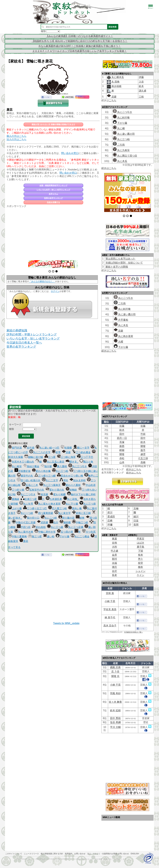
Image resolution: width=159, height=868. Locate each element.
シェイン (141, 571)
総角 (80, 518)
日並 (136, 521)
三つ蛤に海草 (66, 457)
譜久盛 (143, 91)
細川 (136, 517)
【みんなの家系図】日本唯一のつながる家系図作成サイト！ (79, 36)
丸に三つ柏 (60, 471)
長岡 (136, 525)
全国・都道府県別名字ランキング (53, 185)
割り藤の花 (66, 518)
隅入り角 (86, 462)
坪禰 (110, 525)
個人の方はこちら (16, 136)
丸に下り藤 (70, 504)
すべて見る (14, 547)
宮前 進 (110, 593)
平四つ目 (24, 527)
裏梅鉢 (14, 499)
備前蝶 (65, 522)
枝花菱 (43, 494)
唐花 (9, 110)
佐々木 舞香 (115, 702)
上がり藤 (15, 508)
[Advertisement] (53, 232)
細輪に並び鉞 (34, 457)
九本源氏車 (54, 499)
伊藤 (141, 77)
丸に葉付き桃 (24, 532)
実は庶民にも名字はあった (120, 259)
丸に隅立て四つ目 (125, 156)
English (135, 854)
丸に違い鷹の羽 (124, 134)
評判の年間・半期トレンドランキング (32, 334)
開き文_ (72, 462)
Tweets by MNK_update (66, 623)
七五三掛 (143, 458)
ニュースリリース (31, 854)
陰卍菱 (46, 466)
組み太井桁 (78, 480)
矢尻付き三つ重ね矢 (21, 462)
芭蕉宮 (141, 539)
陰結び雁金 (31, 466)
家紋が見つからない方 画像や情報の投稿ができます (53, 124)
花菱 (66, 452)
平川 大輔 (115, 727)
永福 (114, 563)
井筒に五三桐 (81, 513)
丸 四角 (115, 82)
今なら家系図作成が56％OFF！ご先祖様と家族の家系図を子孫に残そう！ (79, 46)
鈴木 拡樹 (115, 710)
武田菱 (43, 522)
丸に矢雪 (26, 504)
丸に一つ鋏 (25, 513)
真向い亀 (75, 508)
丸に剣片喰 (121, 118)
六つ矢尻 (89, 532)
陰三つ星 (35, 536)
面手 (143, 450)
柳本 (141, 567)
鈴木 (141, 86)
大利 (114, 547)
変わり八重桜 (71, 485)
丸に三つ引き (78, 466)
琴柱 (64, 480)
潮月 (114, 567)
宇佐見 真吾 (110, 609)
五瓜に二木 (30, 485)
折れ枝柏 (39, 527)
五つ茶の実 (65, 532)
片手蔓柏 (121, 320)
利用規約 (69, 854)
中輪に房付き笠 (45, 532)
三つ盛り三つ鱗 (45, 476)
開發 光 (115, 676)
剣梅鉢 (71, 490)
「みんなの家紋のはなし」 (42, 281)
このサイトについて (14, 854)
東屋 (114, 539)
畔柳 (122, 450)
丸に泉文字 (63, 513)
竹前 (143, 434)
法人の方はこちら (16, 139)
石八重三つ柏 (57, 508)
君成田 (111, 517)
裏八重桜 (60, 466)
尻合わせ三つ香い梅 (70, 476)
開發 (143, 446)
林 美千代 (110, 617)
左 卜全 (115, 671)
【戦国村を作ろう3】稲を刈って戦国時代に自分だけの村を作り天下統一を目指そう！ (80, 41)
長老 (114, 575)
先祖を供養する (53, 202)
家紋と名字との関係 (117, 267)
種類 (11, 429)
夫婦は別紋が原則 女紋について (124, 263)
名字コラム (53, 194)
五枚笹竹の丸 (35, 490)
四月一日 (122, 438)
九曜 (118, 342)
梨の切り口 (31, 518)
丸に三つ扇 (88, 504)
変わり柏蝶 (58, 494)
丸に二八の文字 (40, 452)
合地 (114, 543)
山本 (122, 462)
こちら (113, 100)
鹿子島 (141, 547)
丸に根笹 (15, 466)
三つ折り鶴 (16, 490)
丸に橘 (119, 128)
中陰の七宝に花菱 (24, 522)
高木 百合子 (110, 626)
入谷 (141, 82)
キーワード (15, 424)
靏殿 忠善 (115, 667)
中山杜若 (89, 485)
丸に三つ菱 (55, 527)
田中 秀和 (115, 718)
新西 (122, 446)
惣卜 (141, 559)
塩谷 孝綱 (115, 722)
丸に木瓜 (120, 161)
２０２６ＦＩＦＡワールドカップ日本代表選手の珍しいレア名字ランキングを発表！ (79, 51)
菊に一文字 (81, 448)
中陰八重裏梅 (17, 536)
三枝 (141, 97)
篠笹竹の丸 (25, 476)
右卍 (54, 522)
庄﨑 (110, 521)
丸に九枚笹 (121, 150)
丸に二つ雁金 (80, 536)
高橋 (143, 462)
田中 (122, 434)
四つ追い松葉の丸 (29, 480)
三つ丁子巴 (85, 457)
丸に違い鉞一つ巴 (48, 448)
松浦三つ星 (29, 499)
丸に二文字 (50, 480)
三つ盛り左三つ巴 (35, 508)
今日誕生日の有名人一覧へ (24, 343)
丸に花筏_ (71, 499)
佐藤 (122, 426)
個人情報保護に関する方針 (52, 854)
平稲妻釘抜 (23, 471)
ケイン (141, 575)
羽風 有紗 (115, 693)
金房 (114, 555)
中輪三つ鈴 (80, 522)
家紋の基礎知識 (17, 330)
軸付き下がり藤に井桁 (81, 494)
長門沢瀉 (15, 448)
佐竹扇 (29, 448)
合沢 (114, 571)
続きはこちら (109, 168)
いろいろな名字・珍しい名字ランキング (53, 190)
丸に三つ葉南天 (50, 485)
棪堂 (141, 563)
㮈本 (141, 555)
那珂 (114, 559)
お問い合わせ (80, 854)
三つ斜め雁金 (81, 452)
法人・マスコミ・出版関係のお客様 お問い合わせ (108, 854)
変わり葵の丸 (55, 490)
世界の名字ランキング (53, 198)
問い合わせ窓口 (70, 153)
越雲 (143, 454)
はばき (141, 543)
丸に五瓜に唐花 (54, 462)
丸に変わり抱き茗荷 (48, 504)
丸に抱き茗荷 (123, 336)
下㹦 (141, 551)
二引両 (119, 145)
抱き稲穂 (116, 86)
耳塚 (122, 442)
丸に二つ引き (26, 494)
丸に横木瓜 (117, 77)
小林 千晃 (110, 601)
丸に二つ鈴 (49, 518)
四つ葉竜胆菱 (44, 513)
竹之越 (114, 551)
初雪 (56, 452)
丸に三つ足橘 (74, 527)
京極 (136, 508)
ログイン (55, 291)
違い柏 (49, 536)
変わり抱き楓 (41, 471)
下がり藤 (63, 536)
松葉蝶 (66, 448)
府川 (110, 512)
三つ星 (50, 457)
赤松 (122, 458)
